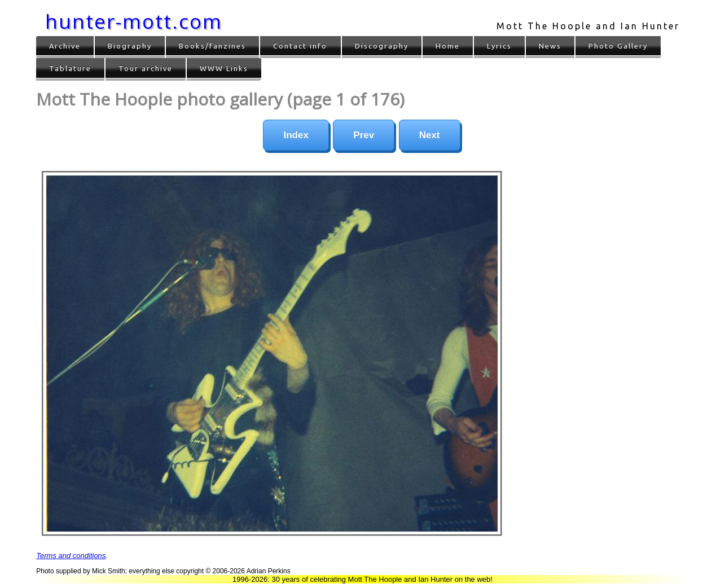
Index (296, 135)
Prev (364, 135)
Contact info (300, 46)
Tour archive (146, 68)
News (550, 46)
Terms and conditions (71, 556)
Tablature (70, 68)
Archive (65, 46)
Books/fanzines (212, 46)
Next (430, 135)
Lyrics (499, 46)
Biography (130, 46)
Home (448, 46)
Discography (382, 46)
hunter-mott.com (134, 21)
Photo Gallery (618, 46)
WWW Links (224, 68)
